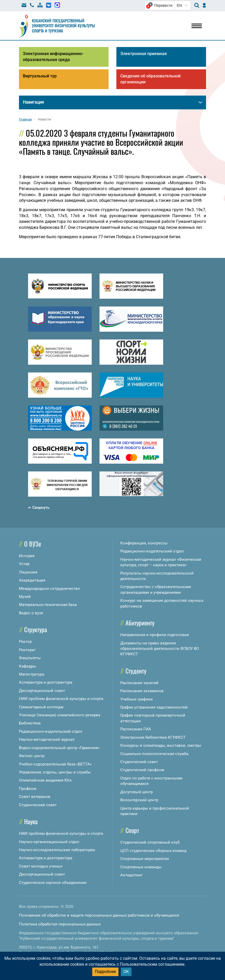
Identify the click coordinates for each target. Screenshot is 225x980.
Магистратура (32, 674)
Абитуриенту (140, 623)
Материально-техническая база (48, 605)
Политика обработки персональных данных (60, 924)
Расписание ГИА (136, 729)
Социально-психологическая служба (154, 754)
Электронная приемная (144, 54)
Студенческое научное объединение (53, 883)
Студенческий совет (38, 805)
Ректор (25, 642)
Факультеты (30, 658)
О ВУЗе (33, 544)
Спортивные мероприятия (145, 859)
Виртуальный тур (40, 76)
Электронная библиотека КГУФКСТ (153, 737)
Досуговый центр (137, 792)
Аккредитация (32, 580)
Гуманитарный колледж (41, 707)
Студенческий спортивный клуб (150, 842)
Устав (24, 564)
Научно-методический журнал (47, 739)
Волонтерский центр (139, 800)
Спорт (132, 830)
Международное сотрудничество (49, 589)
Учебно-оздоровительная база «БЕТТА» (55, 764)
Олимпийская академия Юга (45, 780)
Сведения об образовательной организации (150, 79)
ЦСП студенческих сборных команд (153, 851)
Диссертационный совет (42, 691)
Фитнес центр (32, 756)
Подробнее (105, 972)
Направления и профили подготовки (155, 635)
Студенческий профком (142, 770)
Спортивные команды (141, 867)
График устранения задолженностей (154, 707)
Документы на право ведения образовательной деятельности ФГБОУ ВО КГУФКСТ (160, 649)
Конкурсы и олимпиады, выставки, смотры (161, 745)
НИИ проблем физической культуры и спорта (61, 699)
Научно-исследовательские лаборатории (57, 850)
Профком (28, 789)
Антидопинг (131, 875)
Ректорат (27, 650)
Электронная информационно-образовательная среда (53, 57)
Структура (36, 629)
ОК (126, 972)
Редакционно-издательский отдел (51, 731)
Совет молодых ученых (41, 866)
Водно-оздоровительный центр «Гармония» (59, 748)
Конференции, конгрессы (144, 543)
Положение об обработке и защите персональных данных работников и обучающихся (99, 915)
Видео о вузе (31, 613)
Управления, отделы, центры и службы (55, 772)
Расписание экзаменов (142, 691)
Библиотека (30, 723)
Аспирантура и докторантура (46, 682)
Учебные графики (137, 699)
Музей (25, 597)
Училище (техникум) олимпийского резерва (60, 715)
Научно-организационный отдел (49, 842)
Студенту (136, 671)
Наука (31, 821)
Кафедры (28, 666)
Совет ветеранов (35, 797)
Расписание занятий (139, 683)
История (27, 556)
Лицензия (28, 572)
